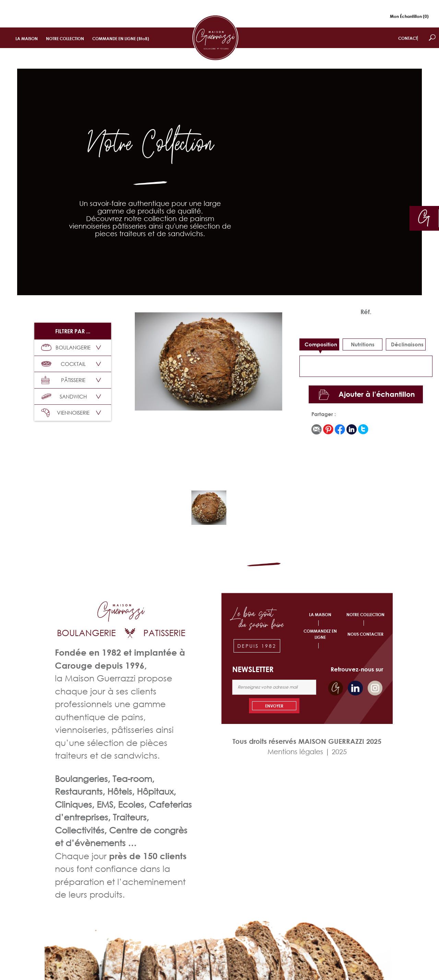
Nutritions (363, 344)
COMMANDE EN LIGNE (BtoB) (121, 39)
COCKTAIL (63, 364)
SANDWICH (64, 396)
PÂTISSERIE (63, 380)
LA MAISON (27, 39)
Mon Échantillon (409, 16)
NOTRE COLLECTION (65, 39)
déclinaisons (407, 344)
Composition (321, 344)
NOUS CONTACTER (365, 634)
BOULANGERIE (66, 347)
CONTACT (408, 38)
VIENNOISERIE (65, 413)
